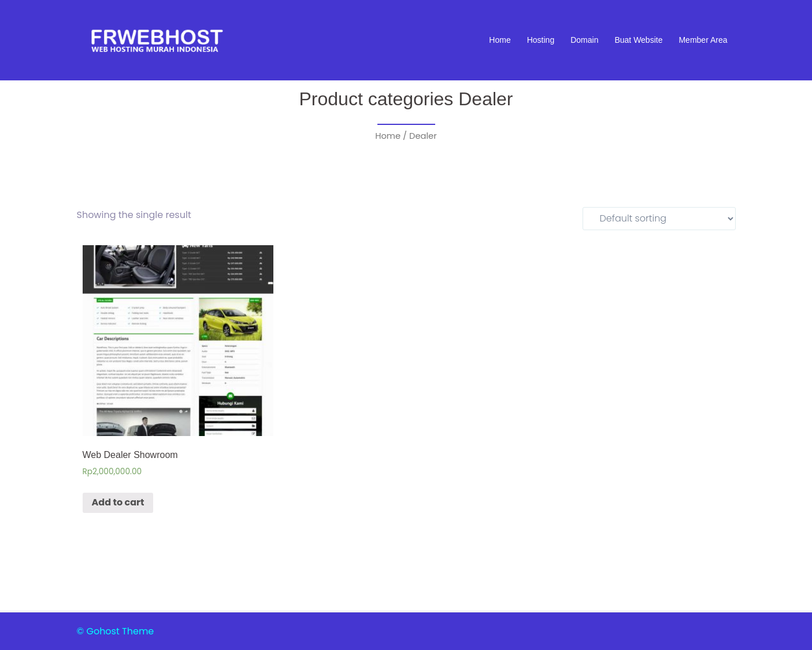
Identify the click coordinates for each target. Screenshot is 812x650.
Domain (584, 40)
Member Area (703, 40)
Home (500, 40)
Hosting (541, 40)
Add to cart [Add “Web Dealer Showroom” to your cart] (118, 502)
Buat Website (638, 40)
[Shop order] (659, 219)
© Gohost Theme (116, 631)
